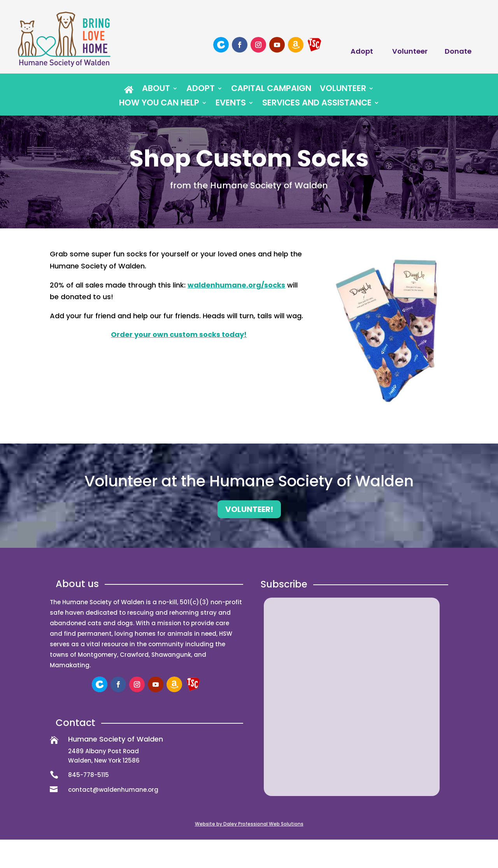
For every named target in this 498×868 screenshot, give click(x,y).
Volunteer (410, 51)
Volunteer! (249, 509)
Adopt (362, 51)
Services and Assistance (317, 104)
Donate (458, 51)
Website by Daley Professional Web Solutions (249, 824)
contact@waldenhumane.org (113, 790)
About (156, 90)
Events (231, 104)
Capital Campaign (271, 90)
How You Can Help (159, 104)
